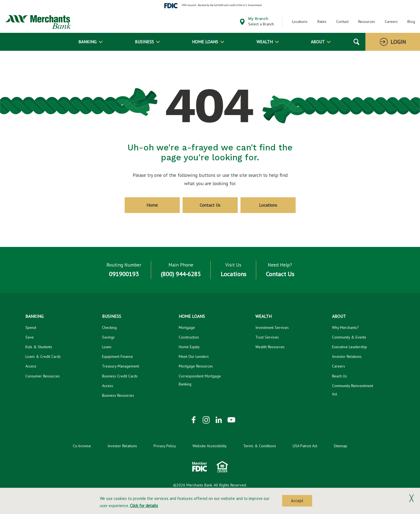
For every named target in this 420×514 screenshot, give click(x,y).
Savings (108, 337)
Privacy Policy (165, 446)
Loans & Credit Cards (43, 356)
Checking (109, 327)
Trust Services (267, 337)
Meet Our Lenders (194, 356)
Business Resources (118, 395)
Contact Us (210, 205)
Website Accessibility (210, 446)
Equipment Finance (117, 356)
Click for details (144, 506)
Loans (107, 347)
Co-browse (82, 446)
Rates (322, 22)
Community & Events (349, 337)
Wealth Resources (270, 347)
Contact (342, 22)
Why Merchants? (345, 327)
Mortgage (187, 327)
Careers (391, 22)
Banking (87, 42)
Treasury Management (121, 366)
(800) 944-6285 (181, 274)
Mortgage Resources (196, 366)
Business (144, 42)
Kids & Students (39, 347)
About (318, 42)
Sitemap (340, 446)
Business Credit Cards (120, 376)
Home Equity (189, 347)
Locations (300, 22)
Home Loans (205, 42)
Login (398, 42)
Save (30, 337)
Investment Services (272, 327)
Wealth (265, 42)
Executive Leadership (350, 347)
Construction (189, 337)
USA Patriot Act (305, 446)
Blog (411, 22)
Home (152, 205)
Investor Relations (347, 356)
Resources (367, 22)
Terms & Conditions (260, 446)
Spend (31, 327)
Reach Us (339, 376)
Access (31, 366)
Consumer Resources (43, 376)
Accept (297, 501)
